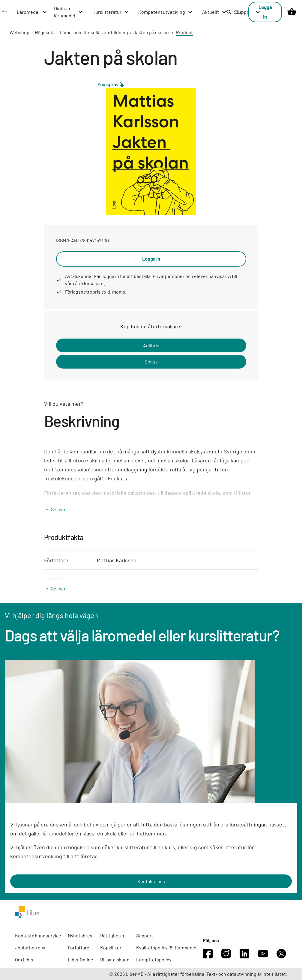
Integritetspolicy (154, 959)
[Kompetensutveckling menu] (166, 12)
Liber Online (81, 959)
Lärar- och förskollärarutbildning (94, 32)
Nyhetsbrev (80, 935)
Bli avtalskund (115, 959)
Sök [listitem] (234, 12)
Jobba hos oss (30, 947)
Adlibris (151, 345)
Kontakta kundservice (38, 935)
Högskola (45, 32)
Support (145, 935)
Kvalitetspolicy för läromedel (166, 947)
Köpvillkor (111, 947)
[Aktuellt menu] (214, 12)
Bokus (151, 362)
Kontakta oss (151, 881)
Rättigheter (112, 935)
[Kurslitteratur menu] (111, 12)
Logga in (265, 12)
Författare (79, 947)
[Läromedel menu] (32, 12)
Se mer (58, 509)
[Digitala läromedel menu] (69, 12)
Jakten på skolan (151, 32)
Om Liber (24, 959)
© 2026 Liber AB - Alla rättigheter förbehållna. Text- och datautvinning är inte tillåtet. (198, 974)
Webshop (19, 32)
